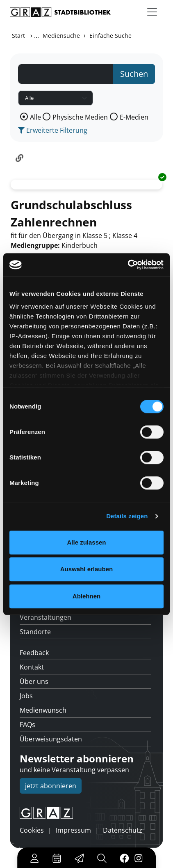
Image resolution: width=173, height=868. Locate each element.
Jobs (26, 696)
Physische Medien (80, 117)
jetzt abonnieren (51, 786)
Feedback (34, 653)
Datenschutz (123, 830)
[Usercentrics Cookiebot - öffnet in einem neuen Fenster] (128, 265)
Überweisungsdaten (51, 739)
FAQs (27, 725)
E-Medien (134, 117)
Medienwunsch (43, 710)
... (36, 35)
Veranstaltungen (46, 617)
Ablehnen (86, 596)
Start (18, 36)
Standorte (35, 632)
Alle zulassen (86, 542)
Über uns (34, 681)
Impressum (73, 830)
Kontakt (32, 667)
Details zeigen (127, 516)
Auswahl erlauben (86, 569)
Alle (35, 117)
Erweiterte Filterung (53, 130)
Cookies (32, 830)
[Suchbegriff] (66, 74)
